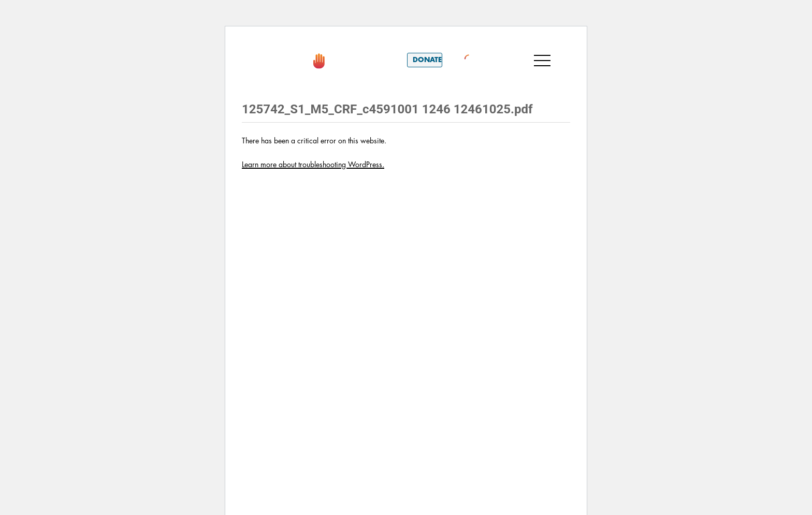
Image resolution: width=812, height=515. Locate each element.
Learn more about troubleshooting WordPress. (313, 165)
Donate (427, 60)
